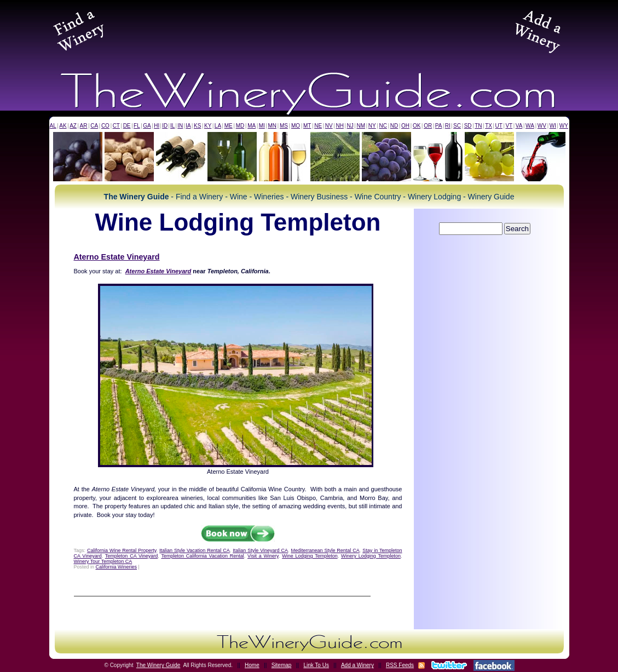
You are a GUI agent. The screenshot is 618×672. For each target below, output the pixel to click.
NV (329, 126)
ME (229, 126)
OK (417, 126)
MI (262, 126)
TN (478, 126)
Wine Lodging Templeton (310, 556)
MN (272, 126)
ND (394, 126)
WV (542, 126)
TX (489, 126)
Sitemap (282, 665)
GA (147, 126)
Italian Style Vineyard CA (260, 550)
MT (307, 126)
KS (197, 126)
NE (318, 126)
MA (252, 126)
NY (372, 126)
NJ (350, 126)
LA (218, 126)
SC (457, 126)
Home (252, 665)
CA (94, 126)
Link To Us (316, 665)
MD (240, 126)
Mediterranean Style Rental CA (325, 550)
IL (172, 126)
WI (553, 126)
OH (405, 126)
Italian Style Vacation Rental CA (195, 550)
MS (284, 126)
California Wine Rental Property (122, 550)
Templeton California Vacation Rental (202, 556)
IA (188, 126)
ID (165, 126)
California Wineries (117, 567)
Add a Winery (357, 665)
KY (208, 126)
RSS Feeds (400, 665)
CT (116, 126)
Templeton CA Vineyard (132, 556)
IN (180, 126)
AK (63, 126)
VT (509, 126)
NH (339, 126)
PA (439, 126)
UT (499, 126)
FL (137, 126)
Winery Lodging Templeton (371, 556)
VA (519, 126)
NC (383, 126)
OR (428, 126)
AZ (73, 126)
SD (468, 126)
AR (84, 126)
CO (105, 126)
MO (296, 126)
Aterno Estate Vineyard (117, 257)
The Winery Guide (158, 665)
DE (127, 126)
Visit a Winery (263, 556)
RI (448, 126)
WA (530, 126)
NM (361, 126)
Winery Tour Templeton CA (103, 561)
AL (53, 126)
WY (564, 126)
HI (157, 126)
